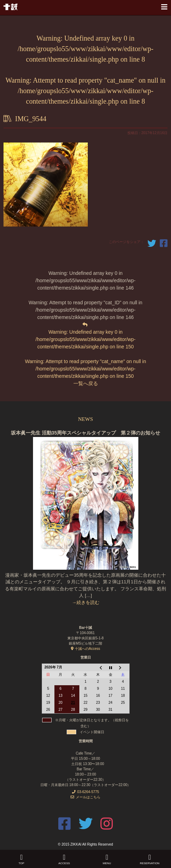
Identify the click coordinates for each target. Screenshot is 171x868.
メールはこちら (85, 797)
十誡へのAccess (85, 649)
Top (21, 863)
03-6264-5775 (85, 792)
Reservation (150, 863)
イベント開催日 (92, 732)
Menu (107, 863)
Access (64, 863)
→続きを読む (86, 602)
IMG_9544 (31, 119)
